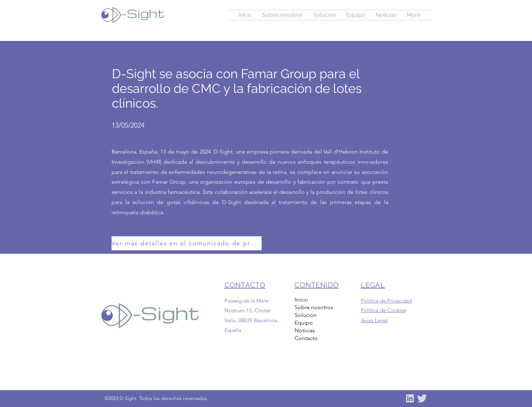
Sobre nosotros (314, 307)
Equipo (304, 323)
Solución (306, 315)
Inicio (301, 300)
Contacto (306, 338)
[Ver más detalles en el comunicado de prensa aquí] (187, 243)
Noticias (305, 330)
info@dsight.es (242, 361)
